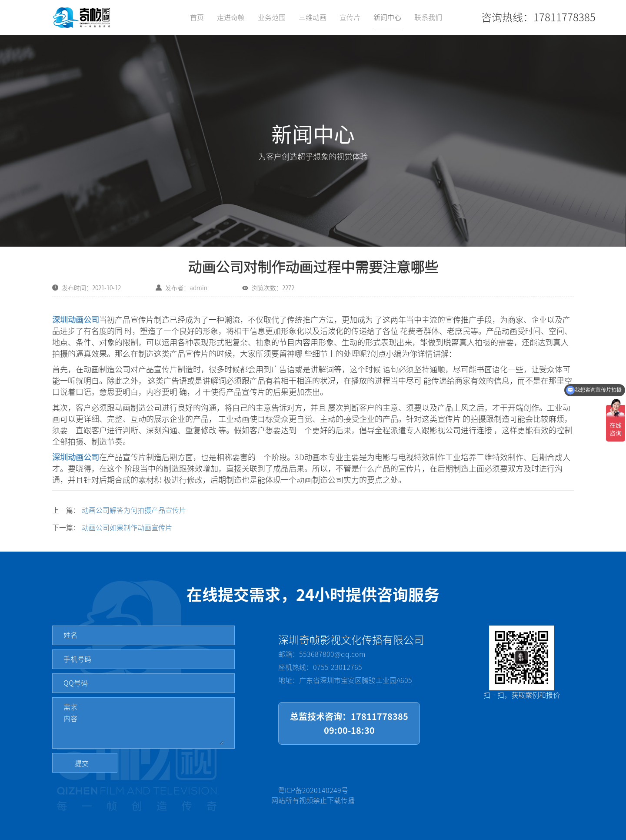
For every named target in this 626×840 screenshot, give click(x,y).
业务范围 (272, 17)
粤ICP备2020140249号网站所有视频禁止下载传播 (313, 795)
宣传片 (350, 17)
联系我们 (428, 17)
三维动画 (313, 17)
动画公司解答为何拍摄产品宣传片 (134, 510)
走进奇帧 (231, 17)
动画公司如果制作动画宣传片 (127, 528)
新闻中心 (387, 17)
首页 (197, 17)
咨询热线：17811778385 (538, 17)
